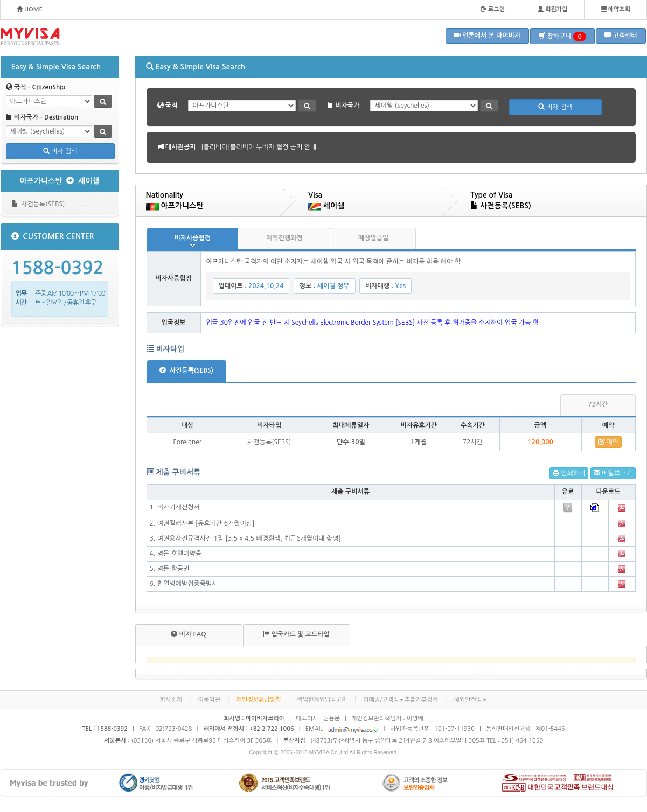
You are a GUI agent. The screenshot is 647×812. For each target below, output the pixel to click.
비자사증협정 (193, 238)
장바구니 (562, 37)
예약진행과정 (284, 238)
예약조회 (615, 9)
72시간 (598, 404)
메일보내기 (613, 473)
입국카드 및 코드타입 (296, 634)
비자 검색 (60, 151)
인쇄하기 (569, 473)
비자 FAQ (188, 634)
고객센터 (621, 35)
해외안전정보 (471, 700)
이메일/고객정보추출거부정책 (401, 700)
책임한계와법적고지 (322, 700)
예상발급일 (373, 238)
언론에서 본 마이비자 (488, 35)
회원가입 (552, 9)
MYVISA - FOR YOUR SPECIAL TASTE (30, 37)
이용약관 (209, 700)
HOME (30, 9)
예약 (608, 442)
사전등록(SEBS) (38, 204)
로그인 (493, 9)
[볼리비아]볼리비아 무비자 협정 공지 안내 (259, 147)
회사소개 (171, 700)
